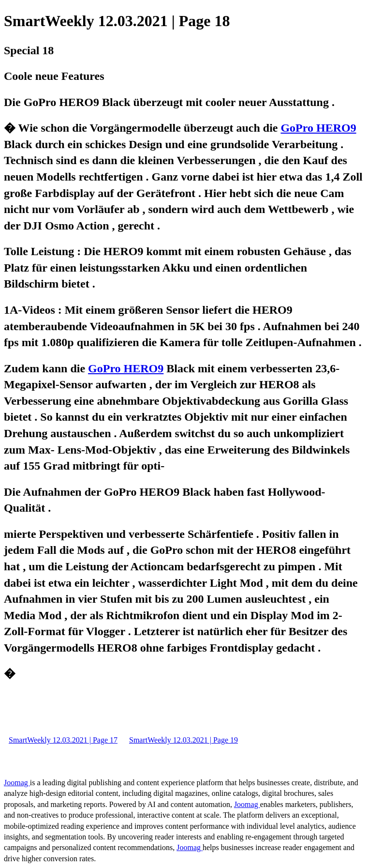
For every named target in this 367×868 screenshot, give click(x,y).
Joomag (17, 783)
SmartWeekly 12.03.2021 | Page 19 (183, 740)
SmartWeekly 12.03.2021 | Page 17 (63, 740)
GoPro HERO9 (318, 128)
